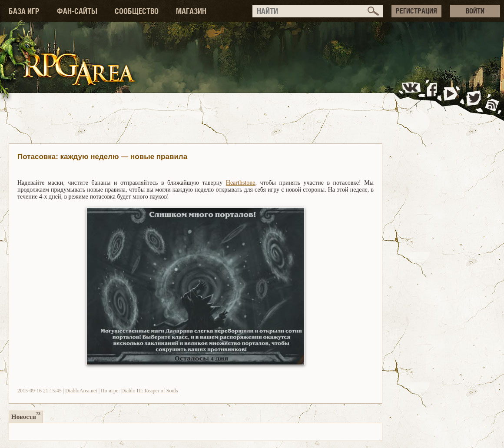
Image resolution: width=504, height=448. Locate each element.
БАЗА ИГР (24, 11)
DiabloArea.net (81, 391)
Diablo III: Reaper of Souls (150, 391)
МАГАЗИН (191, 11)
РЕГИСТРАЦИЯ (416, 11)
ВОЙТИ (475, 11)
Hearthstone (241, 183)
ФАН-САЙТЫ (77, 11)
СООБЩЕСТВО (137, 11)
